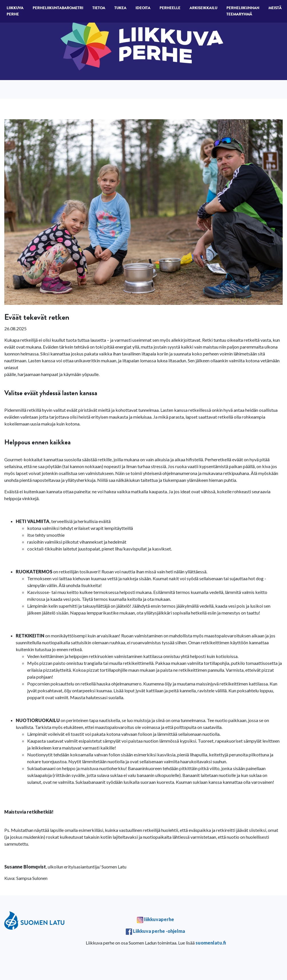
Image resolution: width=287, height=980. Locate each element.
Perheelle (170, 8)
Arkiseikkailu (203, 8)
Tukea (120, 8)
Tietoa (99, 8)
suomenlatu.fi (211, 943)
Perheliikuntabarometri (58, 8)
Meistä (275, 8)
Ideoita (143, 8)
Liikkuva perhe (15, 12)
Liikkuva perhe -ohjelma (159, 931)
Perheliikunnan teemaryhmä (243, 12)
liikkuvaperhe (159, 919)
